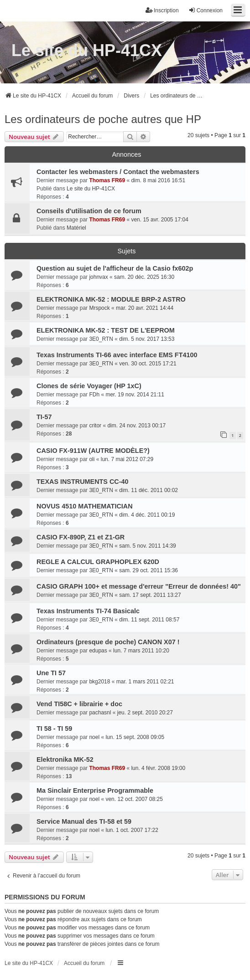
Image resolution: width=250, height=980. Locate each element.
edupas (98, 651)
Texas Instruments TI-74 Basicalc (88, 611)
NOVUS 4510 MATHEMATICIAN (85, 506)
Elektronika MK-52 (65, 759)
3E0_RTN (101, 339)
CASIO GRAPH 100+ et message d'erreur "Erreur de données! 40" (139, 586)
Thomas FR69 (107, 180)
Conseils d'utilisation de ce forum (89, 211)
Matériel (76, 228)
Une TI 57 (51, 673)
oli (92, 459)
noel (94, 737)
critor (95, 426)
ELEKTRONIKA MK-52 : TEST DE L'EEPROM (106, 330)
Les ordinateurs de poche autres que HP (103, 119)
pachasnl (100, 713)
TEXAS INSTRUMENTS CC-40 (83, 482)
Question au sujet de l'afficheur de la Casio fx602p (115, 268)
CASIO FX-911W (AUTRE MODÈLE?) (93, 451)
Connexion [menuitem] (206, 10)
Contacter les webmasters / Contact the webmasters (118, 172)
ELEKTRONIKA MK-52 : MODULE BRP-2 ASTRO (111, 299)
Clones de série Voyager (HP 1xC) (89, 386)
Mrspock (99, 308)
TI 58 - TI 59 (54, 729)
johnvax (98, 277)
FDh (94, 395)
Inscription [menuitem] (162, 10)
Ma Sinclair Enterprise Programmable (95, 790)
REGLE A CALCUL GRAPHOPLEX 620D (98, 562)
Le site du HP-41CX (87, 50)
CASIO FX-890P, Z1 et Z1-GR (81, 537)
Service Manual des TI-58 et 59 (84, 821)
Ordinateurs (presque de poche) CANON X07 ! (108, 642)
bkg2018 (99, 682)
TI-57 (44, 417)
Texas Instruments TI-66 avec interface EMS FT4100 (117, 355)
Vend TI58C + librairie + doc (79, 704)
